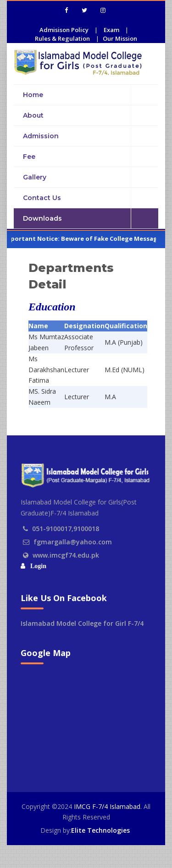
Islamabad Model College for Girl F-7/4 (82, 623)
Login (37, 566)
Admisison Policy (64, 30)
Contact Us (91, 198)
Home (91, 95)
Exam (111, 30)
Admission (91, 136)
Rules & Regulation (62, 38)
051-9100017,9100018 (66, 529)
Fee (91, 157)
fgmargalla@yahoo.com (73, 542)
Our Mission (120, 38)
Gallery (91, 177)
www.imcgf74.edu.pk (66, 555)
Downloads (91, 219)
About (91, 116)
